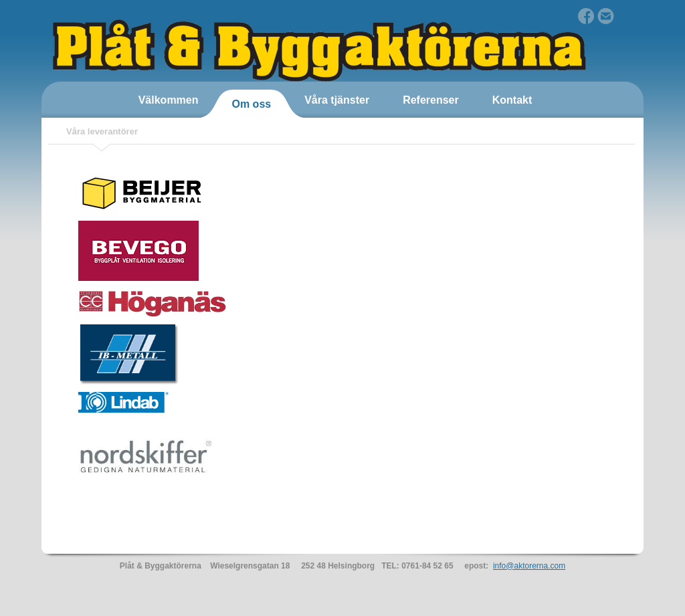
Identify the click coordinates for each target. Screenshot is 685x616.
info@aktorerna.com (529, 566)
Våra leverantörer (102, 131)
